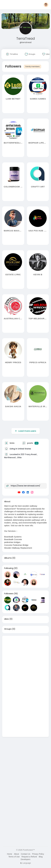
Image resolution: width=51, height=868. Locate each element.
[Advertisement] (26, 661)
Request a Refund (29, 857)
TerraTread (26, 39)
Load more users (27, 431)
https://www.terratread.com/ (25, 486)
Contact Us (26, 854)
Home (9, 854)
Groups (8, 629)
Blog (41, 857)
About (17, 854)
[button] (46, 5)
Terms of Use (14, 857)
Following (9, 568)
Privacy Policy (38, 854)
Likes (7, 619)
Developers (26, 859)
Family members (33, 66)
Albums (8, 558)
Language (26, 863)
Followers (9, 594)
